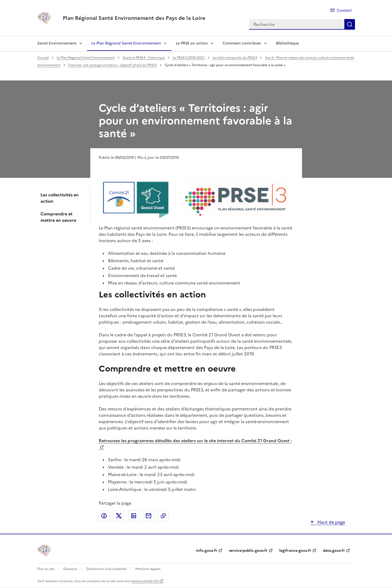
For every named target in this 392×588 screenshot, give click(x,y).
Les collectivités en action (60, 198)
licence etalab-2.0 (145, 581)
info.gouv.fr (207, 551)
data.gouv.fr (334, 551)
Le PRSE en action (192, 43)
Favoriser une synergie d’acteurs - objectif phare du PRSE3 (112, 65)
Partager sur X (119, 516)
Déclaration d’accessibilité (106, 569)
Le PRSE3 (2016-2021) (189, 58)
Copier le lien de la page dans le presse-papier (163, 516)
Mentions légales (148, 569)
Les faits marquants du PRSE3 (235, 58)
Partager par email (148, 516)
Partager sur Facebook (104, 516)
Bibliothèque (287, 43)
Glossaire (70, 569)
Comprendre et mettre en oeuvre (58, 217)
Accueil (43, 58)
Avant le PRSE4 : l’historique (144, 58)
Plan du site (46, 569)
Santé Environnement (57, 43)
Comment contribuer (242, 43)
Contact (344, 10)
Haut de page (331, 522)
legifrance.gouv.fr (295, 551)
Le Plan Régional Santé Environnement (126, 43)
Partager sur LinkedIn (134, 516)
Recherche (350, 24)
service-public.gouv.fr (248, 551)
